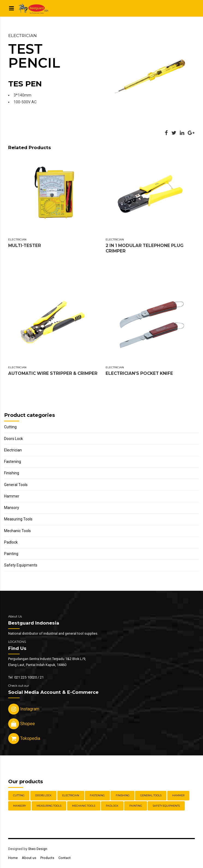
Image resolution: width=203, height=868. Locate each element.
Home (13, 858)
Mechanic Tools (17, 531)
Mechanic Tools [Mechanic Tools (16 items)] (84, 806)
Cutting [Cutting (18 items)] (19, 795)
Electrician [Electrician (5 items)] (71, 795)
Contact (65, 858)
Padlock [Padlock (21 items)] (112, 806)
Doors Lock (14, 439)
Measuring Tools (18, 519)
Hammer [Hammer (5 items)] (178, 795)
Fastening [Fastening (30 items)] (97, 795)
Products (47, 858)
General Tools (16, 485)
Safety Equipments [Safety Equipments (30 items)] (166, 806)
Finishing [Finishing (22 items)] (123, 795)
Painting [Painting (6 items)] (136, 806)
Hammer (12, 496)
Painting (11, 554)
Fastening (13, 462)
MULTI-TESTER (25, 245)
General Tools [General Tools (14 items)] (151, 795)
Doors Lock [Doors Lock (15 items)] (43, 795)
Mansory (12, 508)
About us (29, 858)
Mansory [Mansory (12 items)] (20, 806)
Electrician (23, 36)
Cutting (10, 427)
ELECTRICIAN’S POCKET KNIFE (139, 373)
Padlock (11, 542)
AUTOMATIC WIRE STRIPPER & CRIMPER (53, 373)
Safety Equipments (21, 565)
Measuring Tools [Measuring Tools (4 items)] (49, 806)
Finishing (12, 473)
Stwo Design (38, 849)
